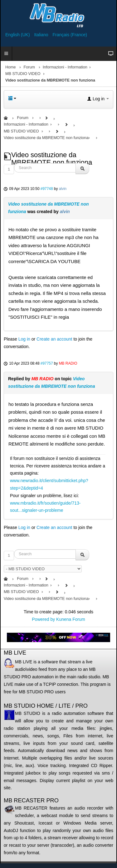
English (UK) (18, 35)
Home (11, 67)
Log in (24, 339)
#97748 (47, 189)
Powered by (43, 619)
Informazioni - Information (65, 67)
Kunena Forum (71, 619)
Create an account (54, 339)
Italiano (42, 35)
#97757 (47, 363)
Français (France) (70, 35)
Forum (29, 67)
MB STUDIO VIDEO (23, 74)
